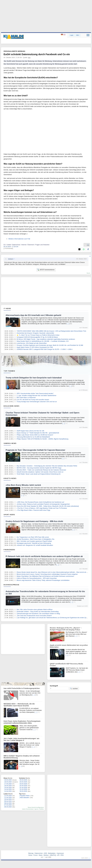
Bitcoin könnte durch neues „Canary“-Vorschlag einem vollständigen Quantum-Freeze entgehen (47, 574)
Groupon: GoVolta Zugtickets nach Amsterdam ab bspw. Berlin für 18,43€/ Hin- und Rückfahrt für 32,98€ (50, 345)
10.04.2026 (8, 799)
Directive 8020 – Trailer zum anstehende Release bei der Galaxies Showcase (41, 470)
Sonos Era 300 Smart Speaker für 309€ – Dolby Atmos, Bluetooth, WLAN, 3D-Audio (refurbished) (48, 506)
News (41, 855)
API (58, 855)
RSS (62, 855)
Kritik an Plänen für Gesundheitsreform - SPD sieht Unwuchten (37, 578)
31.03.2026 (24, 789)
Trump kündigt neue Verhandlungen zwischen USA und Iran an (37, 402)
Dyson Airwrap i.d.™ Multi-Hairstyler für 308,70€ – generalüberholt (38, 433)
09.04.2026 (8, 801)
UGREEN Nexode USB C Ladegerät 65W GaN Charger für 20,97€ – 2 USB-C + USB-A (45, 349)
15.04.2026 (8, 788)
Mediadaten (52, 853)
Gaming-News (10, 443)
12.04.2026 (8, 796)
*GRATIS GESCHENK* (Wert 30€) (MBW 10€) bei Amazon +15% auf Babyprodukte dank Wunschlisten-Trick (51, 331)
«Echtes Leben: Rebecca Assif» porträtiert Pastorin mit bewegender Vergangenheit (43, 504)
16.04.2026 (8, 786)
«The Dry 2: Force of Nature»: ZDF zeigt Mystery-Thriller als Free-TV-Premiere (42, 508)
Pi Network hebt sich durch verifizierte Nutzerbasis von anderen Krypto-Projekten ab (44, 556)
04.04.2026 (24, 782)
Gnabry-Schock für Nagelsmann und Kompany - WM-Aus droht (34, 521)
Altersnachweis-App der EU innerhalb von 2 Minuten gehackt (33, 315)
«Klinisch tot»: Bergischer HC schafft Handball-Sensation (35, 545)
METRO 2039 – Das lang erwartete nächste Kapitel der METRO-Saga (39, 468)
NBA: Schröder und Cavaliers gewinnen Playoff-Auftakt (34, 541)
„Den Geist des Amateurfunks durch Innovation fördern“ (34, 616)
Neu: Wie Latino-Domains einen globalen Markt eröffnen (35, 610)
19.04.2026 (8, 780)
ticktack (11, 259)
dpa (29, 58)
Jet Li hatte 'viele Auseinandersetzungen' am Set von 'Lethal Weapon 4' (21, 739)
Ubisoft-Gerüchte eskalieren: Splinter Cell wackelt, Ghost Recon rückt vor (40, 472)
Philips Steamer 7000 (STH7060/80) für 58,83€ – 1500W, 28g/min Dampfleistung (42, 439)
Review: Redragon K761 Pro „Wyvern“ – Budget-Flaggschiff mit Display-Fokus (66, 629)
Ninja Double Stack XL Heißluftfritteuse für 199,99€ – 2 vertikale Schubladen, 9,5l (43, 341)
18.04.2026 (8, 782)
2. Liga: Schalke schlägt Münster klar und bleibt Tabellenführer (37, 396)
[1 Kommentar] (8, 248)
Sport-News (9, 515)
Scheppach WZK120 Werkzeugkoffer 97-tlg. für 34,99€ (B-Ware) (37, 337)
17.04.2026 (8, 784)
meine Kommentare (28, 809)
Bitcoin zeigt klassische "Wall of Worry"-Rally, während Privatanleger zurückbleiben (43, 580)
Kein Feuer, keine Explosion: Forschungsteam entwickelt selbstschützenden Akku (22, 722)
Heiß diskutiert (25, 798)
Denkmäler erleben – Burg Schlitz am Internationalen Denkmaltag (38, 612)
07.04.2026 (8, 805)
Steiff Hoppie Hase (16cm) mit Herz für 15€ (30, 431)
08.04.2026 (8, 803)
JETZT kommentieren (46, 270)
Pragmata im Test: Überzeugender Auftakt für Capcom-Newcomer (35, 450)
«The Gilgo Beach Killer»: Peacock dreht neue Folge (33, 510)
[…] (68, 324)
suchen (74, 688)
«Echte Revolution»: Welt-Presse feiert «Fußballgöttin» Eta (35, 539)
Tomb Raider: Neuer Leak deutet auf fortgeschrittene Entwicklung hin (39, 474)
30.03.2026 (24, 791)
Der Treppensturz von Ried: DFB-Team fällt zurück (33, 537)
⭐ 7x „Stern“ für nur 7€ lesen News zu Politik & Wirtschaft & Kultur (38, 335)
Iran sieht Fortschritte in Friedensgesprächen (22, 688)
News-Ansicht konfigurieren (36, 807)
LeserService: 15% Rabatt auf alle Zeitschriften (32, 343)
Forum (36, 855)
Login (72, 35)
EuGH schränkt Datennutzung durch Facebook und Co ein (37, 54)
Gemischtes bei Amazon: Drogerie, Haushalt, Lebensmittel (35, 333)
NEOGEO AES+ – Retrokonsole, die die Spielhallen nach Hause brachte (19, 705)
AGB (45, 853)
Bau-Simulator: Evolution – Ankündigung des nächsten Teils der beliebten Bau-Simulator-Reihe (47, 466)
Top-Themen (9, 371)
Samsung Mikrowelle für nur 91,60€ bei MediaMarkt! (33, 437)
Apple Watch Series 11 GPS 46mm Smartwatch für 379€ (35, 347)
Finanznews (9, 550)
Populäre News (25, 796)
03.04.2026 (24, 784)
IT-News (7, 308)
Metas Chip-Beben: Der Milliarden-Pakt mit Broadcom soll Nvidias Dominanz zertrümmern (45, 576)
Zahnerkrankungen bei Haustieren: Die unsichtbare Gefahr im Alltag (38, 614)
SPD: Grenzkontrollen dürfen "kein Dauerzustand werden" (35, 394)
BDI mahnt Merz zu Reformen (26, 398)
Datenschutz (39, 853)
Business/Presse (11, 585)
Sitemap (31, 853)
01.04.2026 (24, 788)
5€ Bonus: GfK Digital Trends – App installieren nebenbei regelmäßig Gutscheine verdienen (46, 339)
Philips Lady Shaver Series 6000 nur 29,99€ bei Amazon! (35, 435)
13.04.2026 (8, 791)
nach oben (85, 858)
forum (88, 273)
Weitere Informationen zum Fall (19, 239)
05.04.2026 (24, 780)
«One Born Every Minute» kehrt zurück (23, 485)
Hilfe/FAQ (53, 855)
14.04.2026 (8, 789)
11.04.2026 (8, 798)
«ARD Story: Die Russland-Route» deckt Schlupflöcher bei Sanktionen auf (40, 502)
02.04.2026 (24, 786)
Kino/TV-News (10, 478)
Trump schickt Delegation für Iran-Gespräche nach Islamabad (34, 378)
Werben (46, 855)
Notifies (42, 809)
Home (30, 855)
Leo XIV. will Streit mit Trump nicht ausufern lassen (33, 400)
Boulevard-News (11, 406)
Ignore (37, 809)
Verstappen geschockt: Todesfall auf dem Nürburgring (34, 543)
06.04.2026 (8, 807)
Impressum (60, 853)
